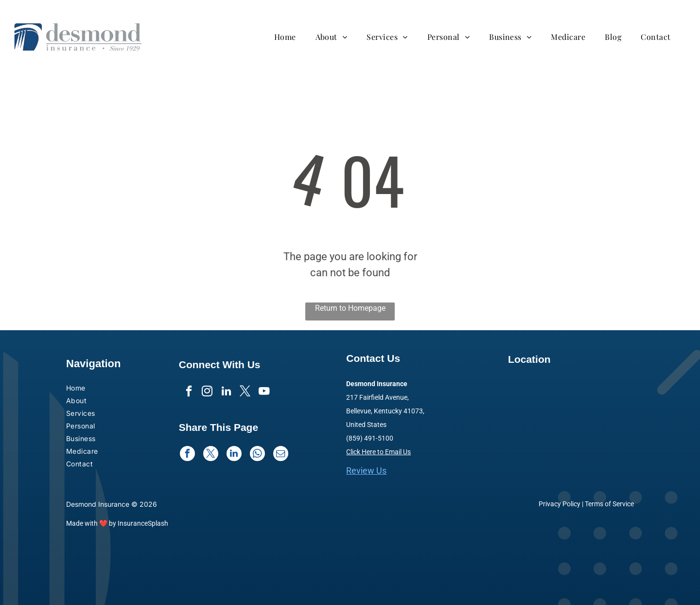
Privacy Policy (560, 504)
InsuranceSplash (143, 523)
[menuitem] (290, 37)
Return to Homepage (350, 308)
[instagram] (207, 393)
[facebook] (187, 393)
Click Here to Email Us (378, 452)
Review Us (366, 471)
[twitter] (246, 393)
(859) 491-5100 (370, 438)
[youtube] (265, 393)
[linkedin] (226, 393)
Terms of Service (609, 504)
